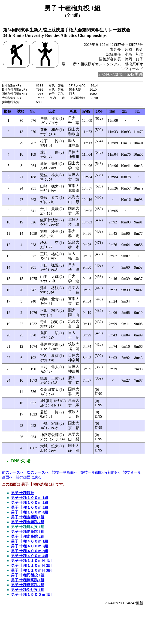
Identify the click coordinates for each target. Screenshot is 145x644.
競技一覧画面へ (65, 473)
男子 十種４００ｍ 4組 (30, 557)
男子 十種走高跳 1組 (28, 533)
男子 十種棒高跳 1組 (28, 581)
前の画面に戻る (29, 478)
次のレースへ (38, 473)
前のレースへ (13, 473)
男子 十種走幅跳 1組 (28, 518)
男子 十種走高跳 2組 (28, 538)
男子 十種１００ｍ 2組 (30, 504)
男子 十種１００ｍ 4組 (30, 513)
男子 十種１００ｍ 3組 (30, 509)
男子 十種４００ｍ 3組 (30, 552)
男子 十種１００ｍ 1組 (30, 499)
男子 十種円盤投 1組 (28, 576)
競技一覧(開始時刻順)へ (100, 473)
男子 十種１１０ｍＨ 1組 (31, 562)
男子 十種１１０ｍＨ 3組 (31, 571)
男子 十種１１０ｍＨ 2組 (31, 567)
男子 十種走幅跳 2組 (28, 523)
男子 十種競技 (23, 494)
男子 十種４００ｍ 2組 (30, 547)
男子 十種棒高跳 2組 (28, 586)
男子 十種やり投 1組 (28, 591)
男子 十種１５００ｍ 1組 (31, 596)
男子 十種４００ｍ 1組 (30, 542)
